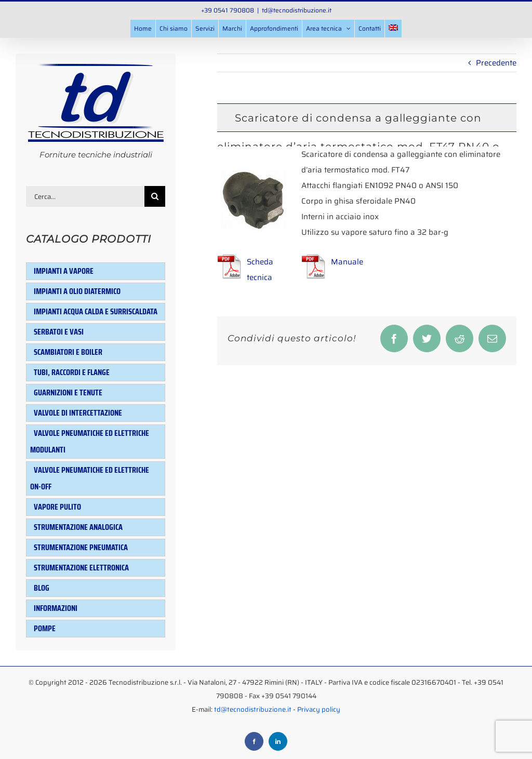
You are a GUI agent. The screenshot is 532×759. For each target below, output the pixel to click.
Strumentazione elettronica (81, 568)
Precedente (496, 63)
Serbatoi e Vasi (59, 332)
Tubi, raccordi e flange (72, 372)
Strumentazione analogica (78, 527)
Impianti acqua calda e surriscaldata (96, 311)
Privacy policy (319, 709)
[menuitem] (393, 29)
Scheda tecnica (260, 270)
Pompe (45, 628)
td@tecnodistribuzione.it (297, 10)
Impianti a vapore (64, 271)
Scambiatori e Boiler (68, 352)
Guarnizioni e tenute (68, 392)
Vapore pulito (57, 507)
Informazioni (56, 608)
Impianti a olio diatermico (77, 291)
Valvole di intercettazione (78, 413)
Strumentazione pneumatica (81, 547)
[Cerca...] (85, 196)
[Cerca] (155, 196)
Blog (42, 588)
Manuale (347, 262)
